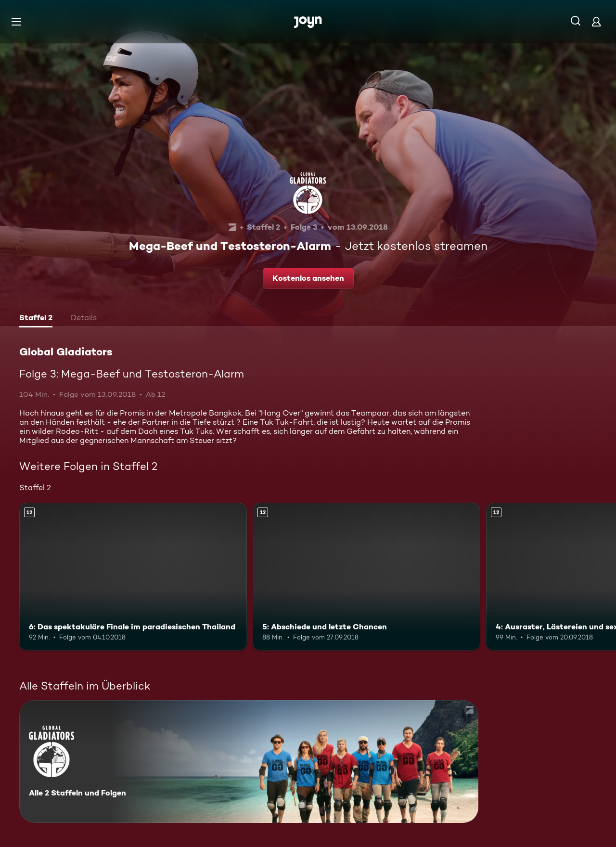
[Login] (596, 21)
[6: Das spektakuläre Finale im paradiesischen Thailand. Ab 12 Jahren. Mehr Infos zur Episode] (133, 577)
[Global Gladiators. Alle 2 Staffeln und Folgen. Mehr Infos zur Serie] (249, 762)
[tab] (36, 319)
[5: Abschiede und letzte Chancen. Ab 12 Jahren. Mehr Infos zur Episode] (366, 577)
